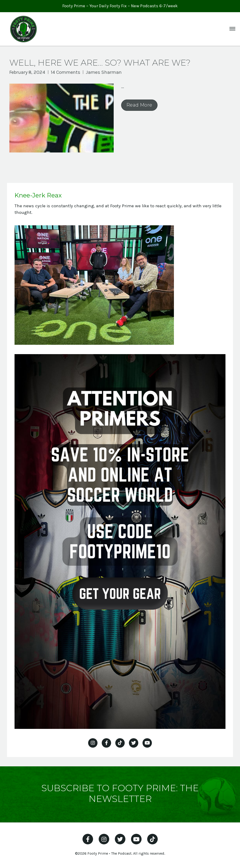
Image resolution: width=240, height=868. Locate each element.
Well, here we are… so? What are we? (100, 63)
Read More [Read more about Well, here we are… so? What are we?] (139, 105)
